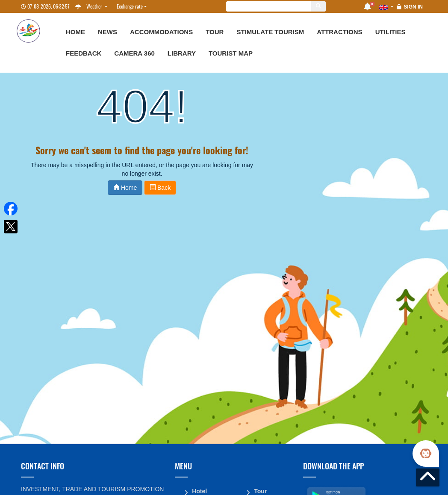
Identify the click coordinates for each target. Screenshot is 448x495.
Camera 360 (134, 53)
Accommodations (161, 32)
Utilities (391, 32)
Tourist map (231, 53)
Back (160, 188)
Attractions (339, 32)
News (108, 32)
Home (75, 32)
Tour (215, 32)
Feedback (84, 53)
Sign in (413, 7)
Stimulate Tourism (270, 32)
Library (182, 53)
